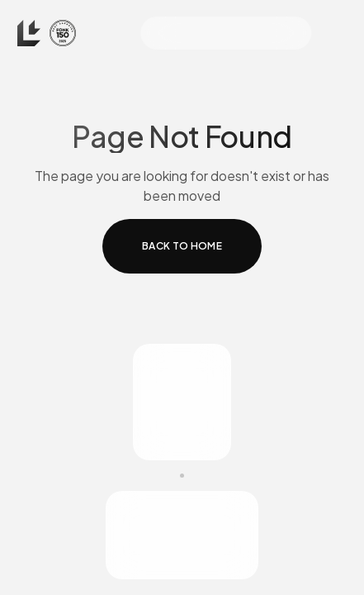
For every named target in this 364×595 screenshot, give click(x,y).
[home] (47, 33)
